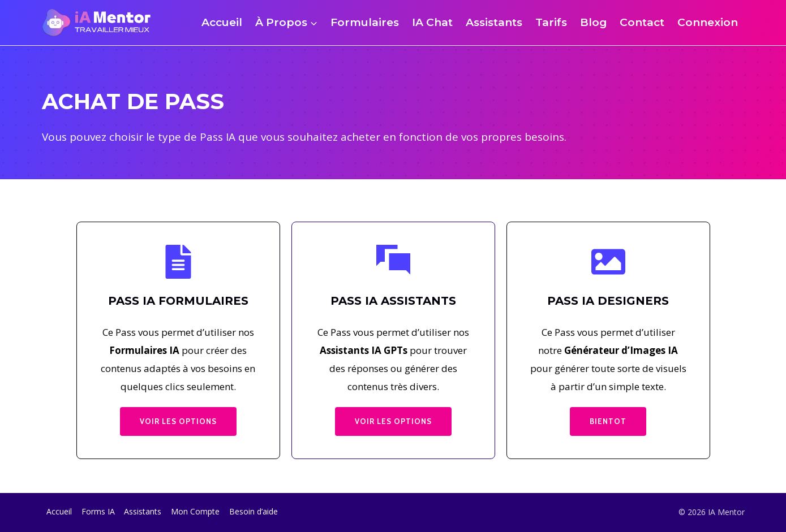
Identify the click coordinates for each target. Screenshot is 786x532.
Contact (642, 22)
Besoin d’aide (254, 511)
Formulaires (365, 22)
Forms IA (98, 511)
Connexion (708, 22)
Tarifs (551, 22)
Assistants (494, 22)
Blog (594, 22)
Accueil (222, 22)
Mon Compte (195, 511)
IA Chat (432, 22)
